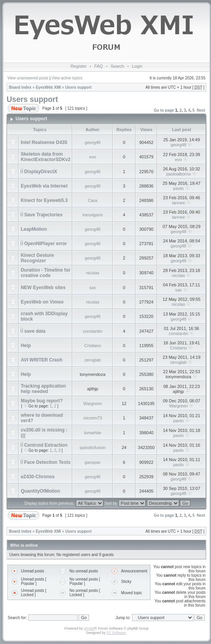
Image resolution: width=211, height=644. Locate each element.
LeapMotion (34, 229)
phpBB (89, 628)
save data (35, 331)
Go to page (164, 110)
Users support (78, 87)
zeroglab (92, 360)
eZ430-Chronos (37, 477)
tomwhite (92, 433)
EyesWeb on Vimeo (42, 302)
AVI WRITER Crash (41, 360)
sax (93, 288)
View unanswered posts (28, 78)
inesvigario (93, 215)
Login (137, 66)
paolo (179, 188)
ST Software (116, 633)
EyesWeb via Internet (44, 186)
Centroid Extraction (46, 445)
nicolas (92, 273)
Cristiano (93, 346)
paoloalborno (178, 174)
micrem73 (92, 418)
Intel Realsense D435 (44, 142)
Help (26, 346)
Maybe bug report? (42, 401)
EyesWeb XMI (48, 87)
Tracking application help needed (43, 389)
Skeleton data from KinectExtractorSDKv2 (45, 157)
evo (92, 157)
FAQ (99, 66)
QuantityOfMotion (40, 491)
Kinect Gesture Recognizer (37, 258)
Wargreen (92, 404)
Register (79, 66)
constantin (92, 331)
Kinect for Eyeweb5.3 (44, 200)
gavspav (93, 462)
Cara (92, 200)
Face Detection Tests (47, 462)
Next (201, 110)
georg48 (92, 142)
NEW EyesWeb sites (43, 288)
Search (118, 66)
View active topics (67, 78)
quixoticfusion (93, 447)
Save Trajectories (43, 215)
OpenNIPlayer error (45, 244)
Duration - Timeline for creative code (45, 273)
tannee (178, 203)
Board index (20, 87)
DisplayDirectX (41, 172)
